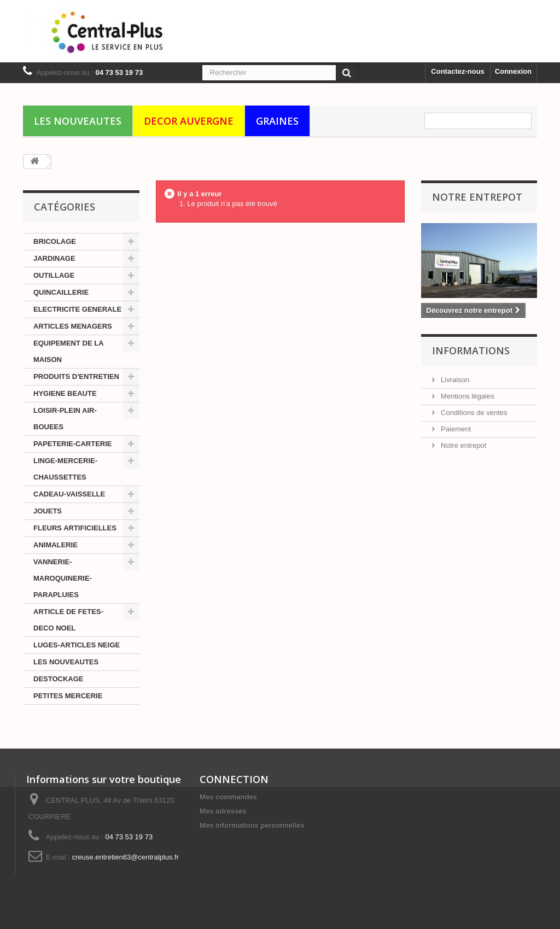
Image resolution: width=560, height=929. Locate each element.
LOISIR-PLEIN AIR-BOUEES (65, 419)
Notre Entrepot (477, 197)
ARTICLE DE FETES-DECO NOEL (68, 620)
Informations (471, 350)
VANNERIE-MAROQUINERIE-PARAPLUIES (63, 578)
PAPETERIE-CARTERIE (73, 444)
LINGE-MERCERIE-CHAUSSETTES (65, 469)
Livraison (454, 380)
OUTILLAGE (54, 275)
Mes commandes (228, 797)
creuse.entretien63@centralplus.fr (126, 857)
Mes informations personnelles (252, 825)
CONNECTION (234, 779)
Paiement (455, 429)
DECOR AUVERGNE (189, 121)
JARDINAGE (54, 258)
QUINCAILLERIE (61, 292)
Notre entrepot (463, 445)
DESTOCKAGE (59, 679)
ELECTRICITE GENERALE (77, 309)
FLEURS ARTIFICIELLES (75, 528)
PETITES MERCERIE (68, 696)
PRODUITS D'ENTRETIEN (76, 376)
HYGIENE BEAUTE (65, 393)
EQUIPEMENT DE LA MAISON (69, 351)
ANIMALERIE (56, 545)
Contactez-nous (458, 71)
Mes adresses (223, 811)
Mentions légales (467, 396)
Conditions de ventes (473, 413)
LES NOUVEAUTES (78, 121)
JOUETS (48, 511)
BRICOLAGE (55, 241)
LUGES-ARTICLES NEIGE (77, 645)
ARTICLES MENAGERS (73, 326)
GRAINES (277, 121)
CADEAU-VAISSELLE (69, 494)
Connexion (513, 71)
